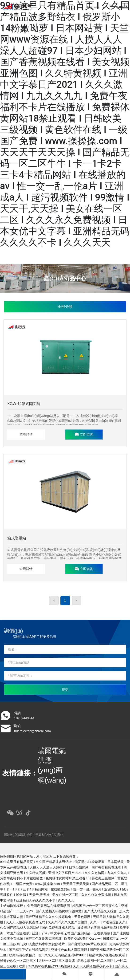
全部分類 (65, 307)
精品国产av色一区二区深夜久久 (96, 906)
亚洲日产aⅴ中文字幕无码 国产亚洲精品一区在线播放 (72, 933)
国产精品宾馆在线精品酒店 (29, 950)
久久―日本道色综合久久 (108, 922)
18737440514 (24, 718)
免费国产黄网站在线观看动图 (49, 906)
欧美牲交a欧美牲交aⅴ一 (83, 939)
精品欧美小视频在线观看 (107, 955)
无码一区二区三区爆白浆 (57, 960)
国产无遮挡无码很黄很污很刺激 (59, 911)
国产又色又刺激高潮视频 (44, 939)
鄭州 (60, 834)
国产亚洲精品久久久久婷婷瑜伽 (49, 917)
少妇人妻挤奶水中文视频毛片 (44, 944)
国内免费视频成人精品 (59, 928)
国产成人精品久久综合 (101, 911)
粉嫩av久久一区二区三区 (19, 960)
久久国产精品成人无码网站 (20, 928)
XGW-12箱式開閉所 (24, 404)
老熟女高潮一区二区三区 (96, 960)
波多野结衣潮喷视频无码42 (98, 928)
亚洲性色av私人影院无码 (70, 950)
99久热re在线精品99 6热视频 (50, 966)
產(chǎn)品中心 (65, 279)
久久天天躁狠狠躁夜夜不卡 (93, 966)
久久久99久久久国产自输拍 (68, 922)
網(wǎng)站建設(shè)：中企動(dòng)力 (30, 834)
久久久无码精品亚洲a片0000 (66, 955)
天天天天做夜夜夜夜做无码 (26, 922)
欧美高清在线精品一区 (26, 955)
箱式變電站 (17, 538)
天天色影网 (83, 917)
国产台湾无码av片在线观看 (88, 944)
